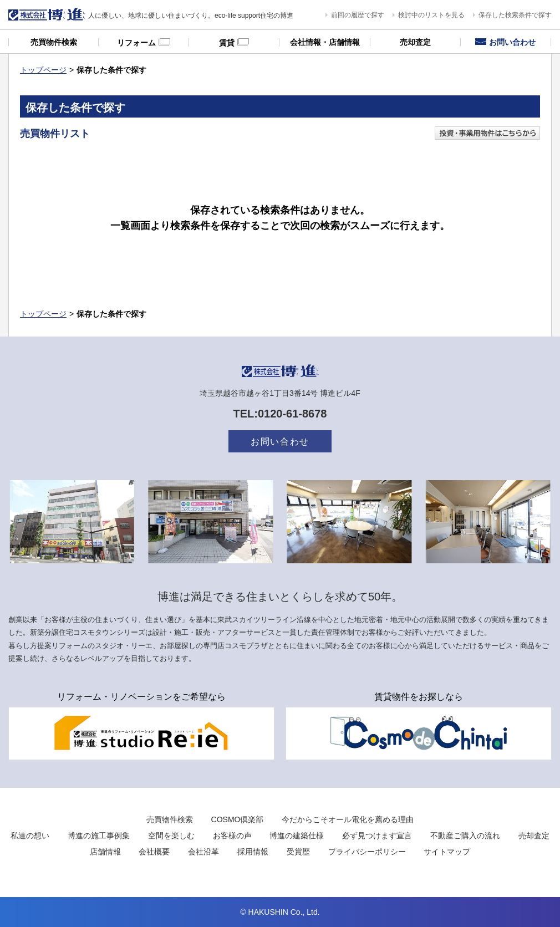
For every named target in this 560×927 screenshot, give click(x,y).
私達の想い (30, 836)
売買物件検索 (54, 42)
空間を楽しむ (171, 836)
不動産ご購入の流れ (465, 836)
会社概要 (154, 852)
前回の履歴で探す (358, 15)
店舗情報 (105, 852)
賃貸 (234, 42)
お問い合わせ (505, 42)
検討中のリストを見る (431, 15)
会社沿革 (203, 852)
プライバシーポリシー (367, 852)
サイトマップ (447, 852)
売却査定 (415, 42)
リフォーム (144, 42)
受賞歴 (298, 852)
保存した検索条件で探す (515, 15)
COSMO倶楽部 (238, 819)
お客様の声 (232, 836)
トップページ (43, 70)
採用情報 (253, 852)
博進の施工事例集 (99, 836)
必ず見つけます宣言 (377, 836)
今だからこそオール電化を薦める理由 (348, 819)
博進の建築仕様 (297, 836)
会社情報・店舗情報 (325, 42)
